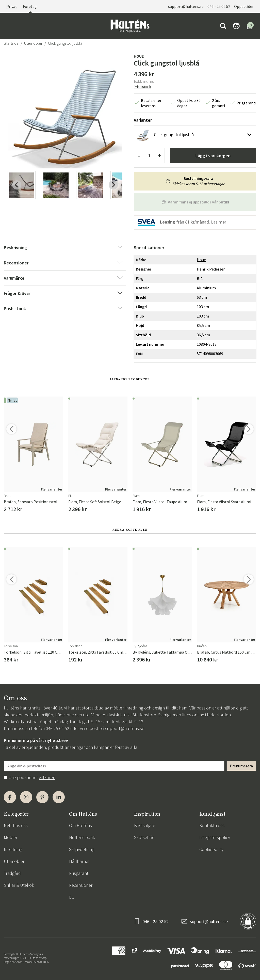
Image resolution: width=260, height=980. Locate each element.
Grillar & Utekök (19, 885)
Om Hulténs (80, 825)
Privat (12, 6)
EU (72, 897)
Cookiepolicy (211, 849)
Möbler (11, 837)
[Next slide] (113, 185)
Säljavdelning (82, 849)
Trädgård (12, 873)
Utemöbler (33, 43)
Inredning (13, 849)
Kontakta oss (212, 825)
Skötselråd (144, 837)
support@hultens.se (186, 6)
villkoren (47, 777)
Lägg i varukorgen (213, 156)
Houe (139, 56)
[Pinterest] (42, 797)
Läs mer (219, 222)
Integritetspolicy (215, 837)
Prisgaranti (79, 873)
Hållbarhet (79, 861)
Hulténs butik (82, 837)
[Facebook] (10, 797)
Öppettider (244, 6)
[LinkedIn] (59, 797)
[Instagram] (26, 797)
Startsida (11, 43)
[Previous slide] (17, 185)
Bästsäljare (145, 825)
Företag (30, 6)
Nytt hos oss (16, 825)
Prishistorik (142, 87)
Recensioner (81, 885)
